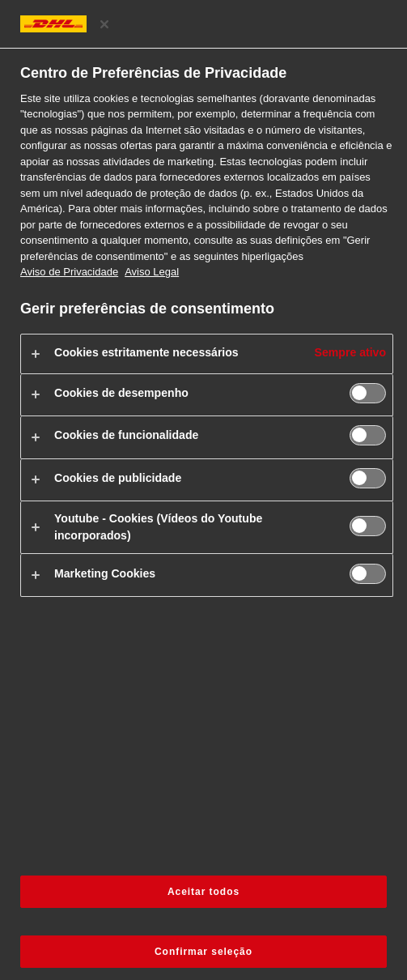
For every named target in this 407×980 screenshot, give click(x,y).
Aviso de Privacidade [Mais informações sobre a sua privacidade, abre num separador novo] (69, 272)
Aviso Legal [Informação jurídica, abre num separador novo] (152, 272)
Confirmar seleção (203, 952)
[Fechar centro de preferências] (104, 24)
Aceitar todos (203, 892)
